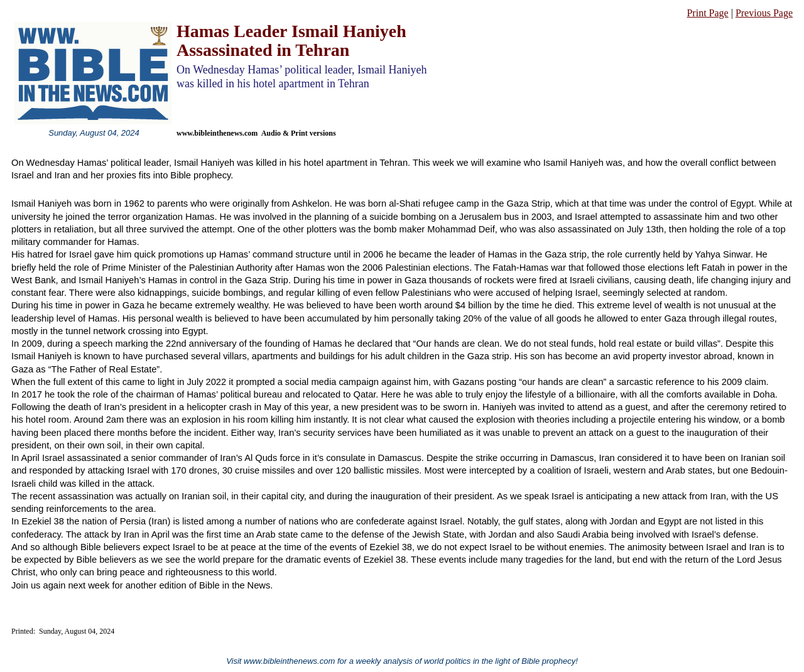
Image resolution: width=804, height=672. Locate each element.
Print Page (707, 13)
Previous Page (764, 13)
